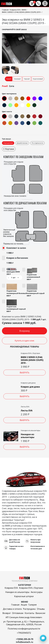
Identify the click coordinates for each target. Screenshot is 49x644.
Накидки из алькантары (28, 436)
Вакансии (40, 613)
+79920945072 (24, 633)
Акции (24, 605)
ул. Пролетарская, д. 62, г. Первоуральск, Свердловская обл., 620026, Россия (24, 623)
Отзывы (41, 609)
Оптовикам (18, 613)
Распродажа (29, 609)
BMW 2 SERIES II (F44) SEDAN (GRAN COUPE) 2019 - (32, 360)
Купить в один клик (24, 341)
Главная (15, 605)
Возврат (7, 613)
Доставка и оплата (12, 609)
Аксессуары (37, 592)
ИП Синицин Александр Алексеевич (24, 617)
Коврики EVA (11, 588)
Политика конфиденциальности (24, 629)
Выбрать (24, 373)
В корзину (25, 331)
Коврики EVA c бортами (31, 588)
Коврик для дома (30, 387)
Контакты (29, 613)
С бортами (9, 149)
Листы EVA (27, 411)
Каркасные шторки (24, 596)
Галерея (32, 605)
